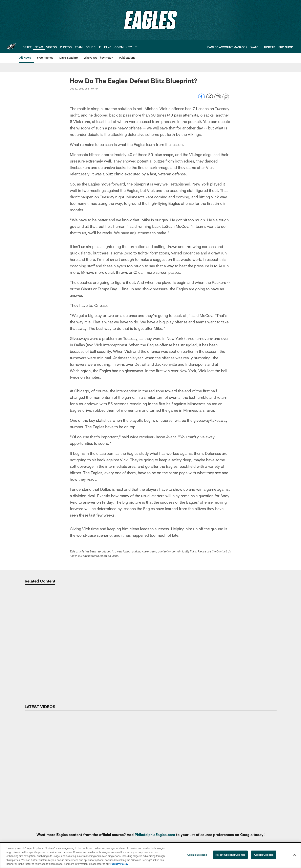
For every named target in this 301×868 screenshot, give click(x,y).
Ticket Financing (114, 810)
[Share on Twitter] (210, 99)
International (159, 774)
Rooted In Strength (24, 814)
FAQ (24, 800)
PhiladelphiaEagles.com (155, 719)
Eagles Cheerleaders (159, 794)
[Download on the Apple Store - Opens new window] (136, 826)
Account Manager (114, 761)
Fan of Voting (24, 794)
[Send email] (218, 99)
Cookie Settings (197, 855)
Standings (283, 804)
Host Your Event (70, 804)
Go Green (24, 807)
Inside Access (245, 797)
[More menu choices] (137, 47)
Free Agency (204, 761)
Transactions (283, 810)
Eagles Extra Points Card (159, 810)
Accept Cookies (264, 855)
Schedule (114, 804)
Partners (283, 790)
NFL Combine (204, 767)
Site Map (159, 761)
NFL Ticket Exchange (114, 797)
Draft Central (204, 800)
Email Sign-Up (24, 777)
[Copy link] (226, 97)
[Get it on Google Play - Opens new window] (164, 828)
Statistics (283, 797)
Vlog (245, 784)
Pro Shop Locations (159, 787)
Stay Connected (159, 780)
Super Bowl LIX (159, 767)
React (245, 790)
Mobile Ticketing (114, 767)
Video (245, 754)
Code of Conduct (70, 810)
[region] (150, 855)
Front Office (283, 784)
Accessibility (24, 761)
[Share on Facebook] (201, 99)
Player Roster (283, 761)
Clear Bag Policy (70, 784)
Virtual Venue (70, 767)
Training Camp (204, 794)
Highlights (245, 761)
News (204, 754)
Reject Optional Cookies (230, 855)
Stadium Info (70, 761)
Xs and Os (245, 804)
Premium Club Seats (114, 790)
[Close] (295, 855)
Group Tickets (114, 784)
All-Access (245, 777)
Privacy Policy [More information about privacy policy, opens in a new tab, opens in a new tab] (119, 864)
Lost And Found (70, 790)
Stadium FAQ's (70, 797)
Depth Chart (283, 767)
